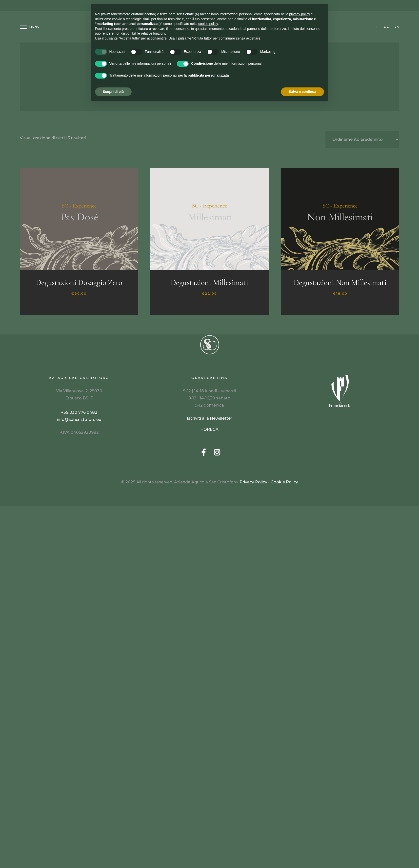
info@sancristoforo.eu (79, 420)
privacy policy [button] (299, 14)
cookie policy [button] (208, 24)
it (377, 27)
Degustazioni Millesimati (209, 282)
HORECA (209, 429)
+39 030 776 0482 (79, 412)
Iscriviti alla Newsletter (209, 418)
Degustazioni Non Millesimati (340, 282)
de (387, 27)
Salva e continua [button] (302, 92)
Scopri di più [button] (113, 92)
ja (397, 27)
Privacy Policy (253, 482)
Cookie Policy (284, 482)
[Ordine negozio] (362, 139)
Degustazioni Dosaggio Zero (79, 282)
